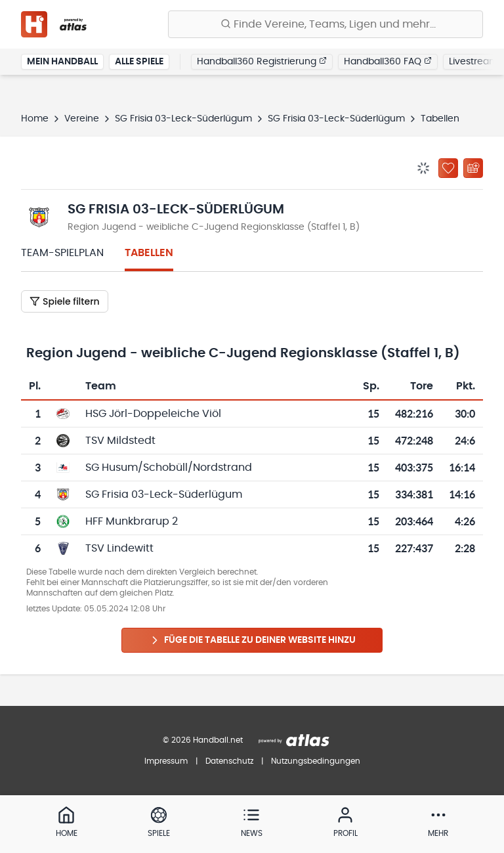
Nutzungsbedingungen (316, 761)
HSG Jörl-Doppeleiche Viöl (153, 414)
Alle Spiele (139, 62)
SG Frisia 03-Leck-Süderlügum (183, 119)
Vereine (82, 119)
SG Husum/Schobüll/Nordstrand (169, 468)
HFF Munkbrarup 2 (132, 521)
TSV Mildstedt (120, 441)
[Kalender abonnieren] (473, 168)
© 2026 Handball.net (203, 740)
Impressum (166, 761)
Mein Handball (62, 62)
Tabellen (149, 253)
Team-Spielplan (62, 253)
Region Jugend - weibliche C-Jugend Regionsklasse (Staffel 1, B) (214, 227)
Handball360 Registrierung (262, 61)
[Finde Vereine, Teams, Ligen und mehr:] (325, 24)
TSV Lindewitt (119, 548)
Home (35, 119)
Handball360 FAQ (388, 61)
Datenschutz (229, 761)
